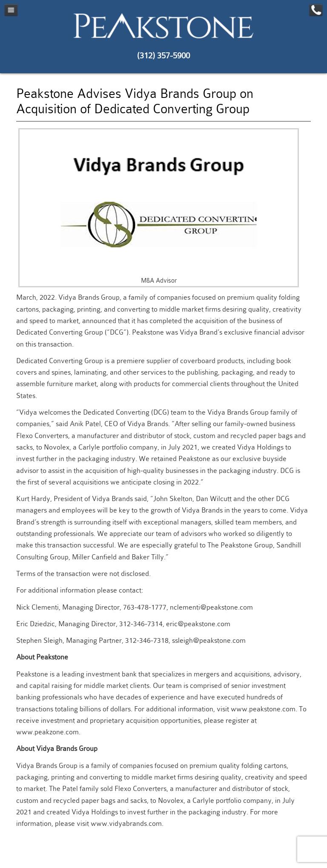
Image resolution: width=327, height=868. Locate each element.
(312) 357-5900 (163, 56)
